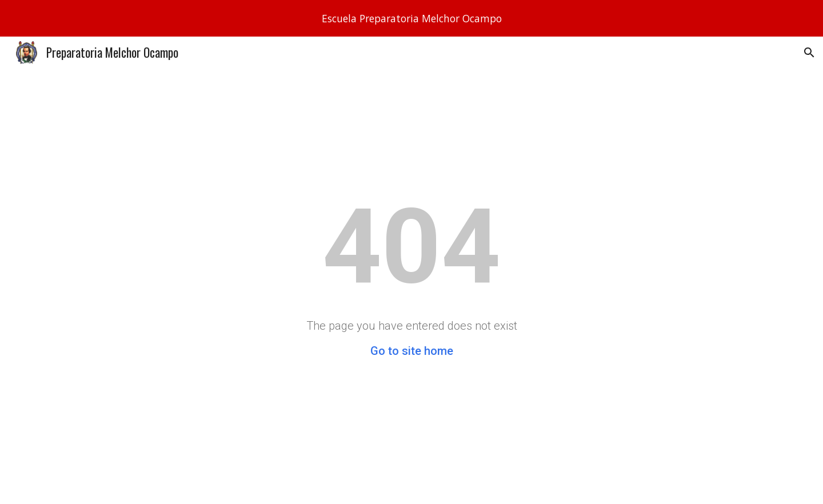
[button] (809, 53)
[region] (411, 18)
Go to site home (412, 351)
